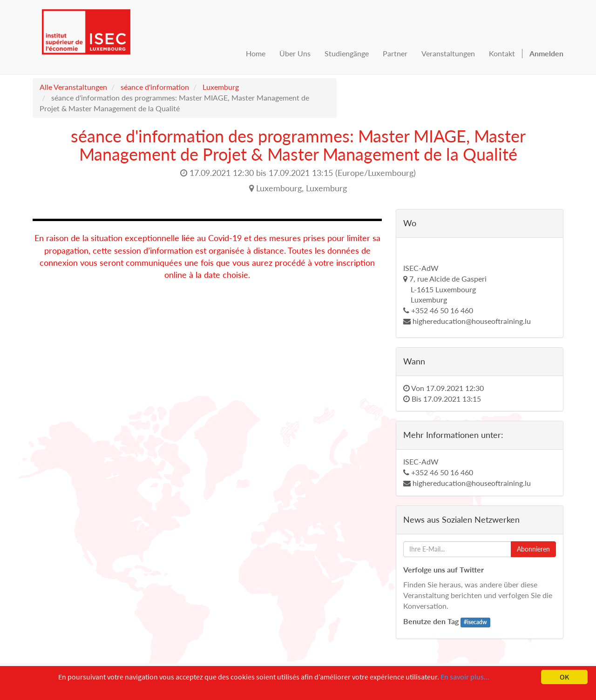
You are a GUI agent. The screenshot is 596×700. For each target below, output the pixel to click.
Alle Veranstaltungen (73, 87)
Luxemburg (221, 87)
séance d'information (155, 87)
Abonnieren (533, 549)
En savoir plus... (465, 677)
